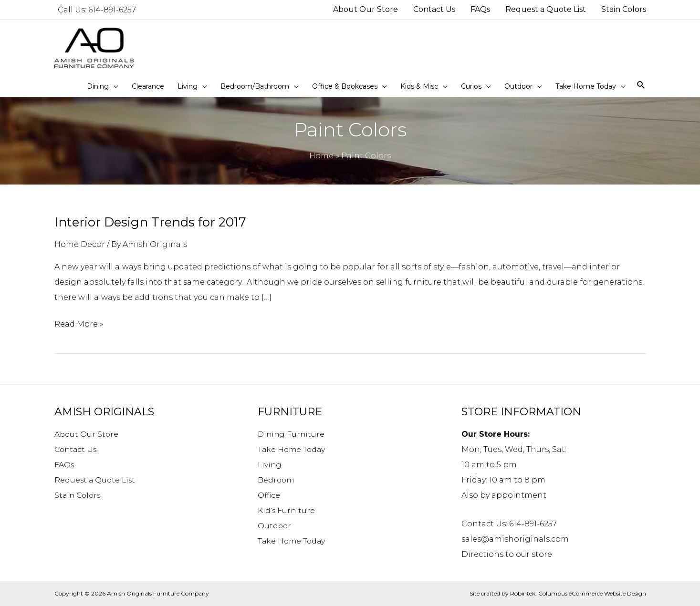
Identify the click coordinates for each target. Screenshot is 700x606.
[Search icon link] (641, 86)
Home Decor (80, 244)
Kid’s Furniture (287, 510)
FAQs (64, 465)
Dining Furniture (292, 434)
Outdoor (275, 526)
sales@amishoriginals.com (515, 539)
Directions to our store (507, 554)
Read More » (79, 324)
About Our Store (87, 434)
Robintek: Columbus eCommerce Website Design (578, 593)
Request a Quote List (96, 480)
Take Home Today (293, 449)
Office (269, 495)
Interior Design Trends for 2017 (150, 222)
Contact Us (77, 449)
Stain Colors (79, 495)
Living (270, 465)
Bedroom (277, 480)
